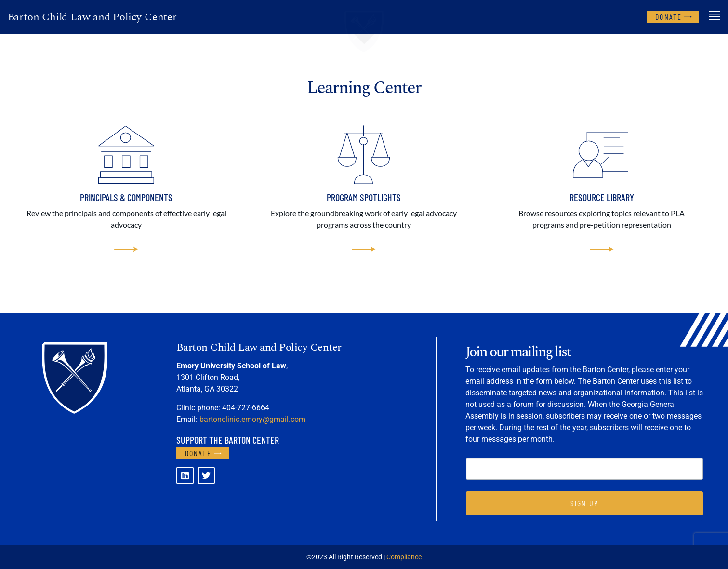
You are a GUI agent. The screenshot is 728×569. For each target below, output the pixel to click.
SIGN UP (584, 503)
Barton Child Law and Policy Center (92, 17)
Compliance (404, 557)
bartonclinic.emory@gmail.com (252, 419)
